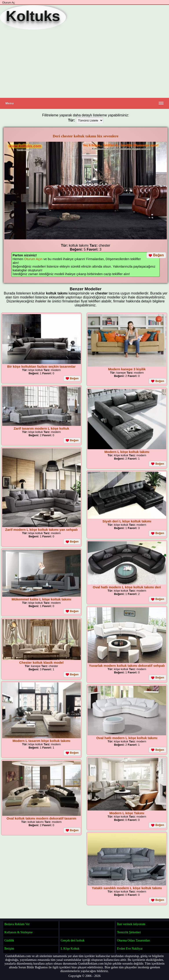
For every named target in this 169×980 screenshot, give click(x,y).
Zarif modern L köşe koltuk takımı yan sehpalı (41, 530)
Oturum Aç (8, 3)
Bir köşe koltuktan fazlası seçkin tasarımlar (41, 366)
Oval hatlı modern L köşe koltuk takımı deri (127, 587)
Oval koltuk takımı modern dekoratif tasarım (41, 818)
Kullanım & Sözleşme (18, 932)
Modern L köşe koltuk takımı (127, 452)
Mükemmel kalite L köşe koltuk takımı (41, 599)
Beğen (156, 255)
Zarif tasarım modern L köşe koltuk (41, 428)
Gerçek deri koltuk (73, 940)
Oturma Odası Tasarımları (134, 940)
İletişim (9, 948)
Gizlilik (9, 940)
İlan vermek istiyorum (131, 924)
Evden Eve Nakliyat (130, 948)
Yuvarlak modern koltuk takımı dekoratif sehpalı (127, 666)
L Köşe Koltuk (70, 948)
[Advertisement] (84, 64)
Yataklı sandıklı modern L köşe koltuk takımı (127, 888)
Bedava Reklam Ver (17, 924)
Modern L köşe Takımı (127, 813)
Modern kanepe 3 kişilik (127, 369)
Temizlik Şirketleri (129, 932)
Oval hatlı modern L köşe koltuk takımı (127, 738)
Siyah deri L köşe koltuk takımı (127, 521)
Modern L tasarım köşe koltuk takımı (41, 741)
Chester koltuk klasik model (41, 662)
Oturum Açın (33, 259)
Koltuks (33, 16)
